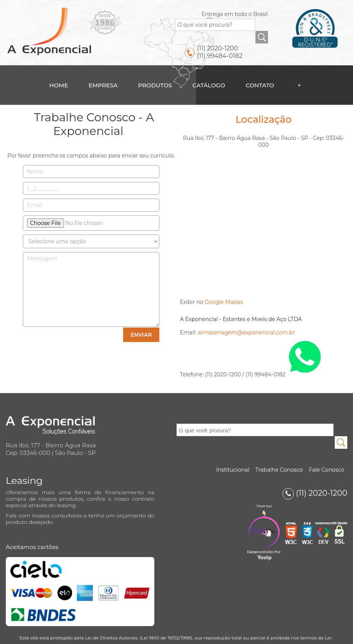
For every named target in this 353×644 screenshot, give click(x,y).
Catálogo (209, 85)
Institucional (233, 470)
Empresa (103, 85)
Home (59, 85)
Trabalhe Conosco (279, 470)
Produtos (155, 85)
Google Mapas (224, 302)
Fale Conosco (327, 470)
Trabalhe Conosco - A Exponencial (94, 124)
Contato (260, 85)
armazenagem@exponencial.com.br (246, 332)
